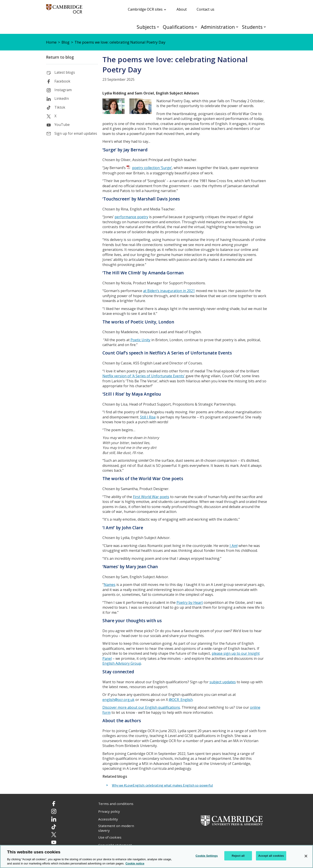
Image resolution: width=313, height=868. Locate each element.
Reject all (238, 856)
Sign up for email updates (76, 133)
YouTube (62, 125)
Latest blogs (65, 72)
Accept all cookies (271, 856)
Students (252, 27)
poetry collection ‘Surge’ (152, 168)
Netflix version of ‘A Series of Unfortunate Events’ (144, 376)
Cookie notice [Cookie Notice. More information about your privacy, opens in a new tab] (135, 863)
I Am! (234, 546)
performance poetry (131, 217)
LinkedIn (62, 98)
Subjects (146, 27)
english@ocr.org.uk (118, 700)
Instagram (63, 90)
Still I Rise (148, 417)
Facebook (62, 81)
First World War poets (151, 497)
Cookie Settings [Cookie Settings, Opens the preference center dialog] (207, 856)
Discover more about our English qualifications (141, 707)
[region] (156, 856)
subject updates (223, 682)
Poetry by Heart (190, 602)
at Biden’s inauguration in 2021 (169, 291)
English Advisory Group (122, 663)
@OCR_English (181, 700)
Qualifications (178, 27)
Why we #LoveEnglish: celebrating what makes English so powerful (162, 785)
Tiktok (60, 107)
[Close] (306, 856)
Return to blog (60, 57)
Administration (218, 27)
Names (110, 585)
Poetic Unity (140, 340)
